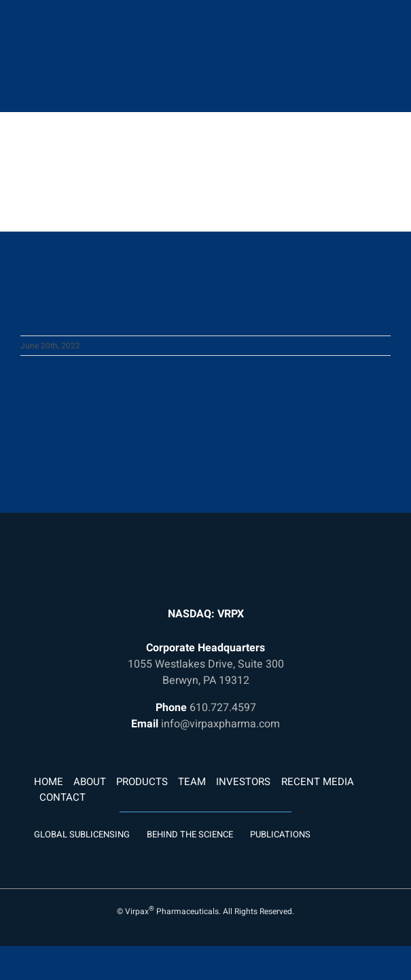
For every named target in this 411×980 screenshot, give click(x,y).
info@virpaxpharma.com (220, 724)
